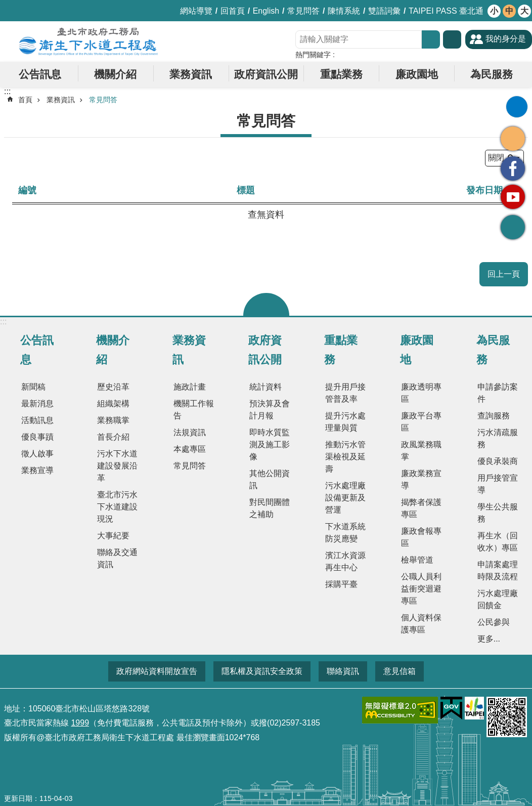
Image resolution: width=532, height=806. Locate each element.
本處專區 (190, 449)
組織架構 (113, 404)
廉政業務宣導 (421, 479)
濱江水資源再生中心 (345, 561)
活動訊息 (37, 420)
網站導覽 (196, 11)
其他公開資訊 (270, 479)
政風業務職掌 (421, 451)
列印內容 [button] (517, 107)
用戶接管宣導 (498, 484)
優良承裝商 (498, 461)
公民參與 (494, 622)
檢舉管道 (417, 560)
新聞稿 (33, 387)
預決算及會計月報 (270, 410)
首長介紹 (113, 437)
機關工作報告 (194, 410)
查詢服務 (494, 416)
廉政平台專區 (421, 422)
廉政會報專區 (421, 537)
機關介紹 (115, 74)
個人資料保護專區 (421, 624)
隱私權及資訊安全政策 (262, 671)
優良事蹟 (37, 437)
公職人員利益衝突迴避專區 (421, 589)
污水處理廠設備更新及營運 (345, 498)
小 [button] (494, 11)
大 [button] (524, 11)
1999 (80, 723)
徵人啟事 (37, 454)
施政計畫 (190, 387)
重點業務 (341, 74)
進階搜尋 (452, 39)
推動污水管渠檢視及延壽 (345, 457)
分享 (513, 139)
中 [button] (509, 11)
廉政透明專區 (421, 393)
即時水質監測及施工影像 (270, 444)
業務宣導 (37, 470)
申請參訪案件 (498, 393)
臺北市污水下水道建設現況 (117, 507)
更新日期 (18, 798)
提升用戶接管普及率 (345, 393)
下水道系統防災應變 (345, 533)
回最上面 (513, 227)
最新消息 (37, 404)
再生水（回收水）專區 (498, 542)
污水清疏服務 (498, 438)
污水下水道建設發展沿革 (117, 466)
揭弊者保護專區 (421, 508)
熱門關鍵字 (313, 55)
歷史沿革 (113, 387)
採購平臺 (341, 584)
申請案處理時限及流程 (498, 570)
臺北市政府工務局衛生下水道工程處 (88, 41)
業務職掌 (113, 420)
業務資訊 (191, 74)
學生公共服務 (498, 513)
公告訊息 (40, 74)
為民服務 (492, 74)
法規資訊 (190, 432)
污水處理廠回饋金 (498, 599)
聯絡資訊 (343, 671)
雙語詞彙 (384, 11)
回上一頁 (504, 274)
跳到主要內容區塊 (5, 5)
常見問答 (303, 11)
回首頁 (233, 11)
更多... (489, 639)
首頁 (25, 100)
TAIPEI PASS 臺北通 (446, 11)
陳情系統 (344, 11)
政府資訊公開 (266, 74)
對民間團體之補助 (270, 508)
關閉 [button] (266, 304)
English (266, 11)
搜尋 (431, 39)
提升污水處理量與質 (345, 422)
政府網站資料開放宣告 (157, 671)
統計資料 (265, 387)
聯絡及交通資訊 (117, 558)
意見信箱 (400, 671)
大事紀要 (113, 536)
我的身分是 (506, 39)
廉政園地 (417, 74)
